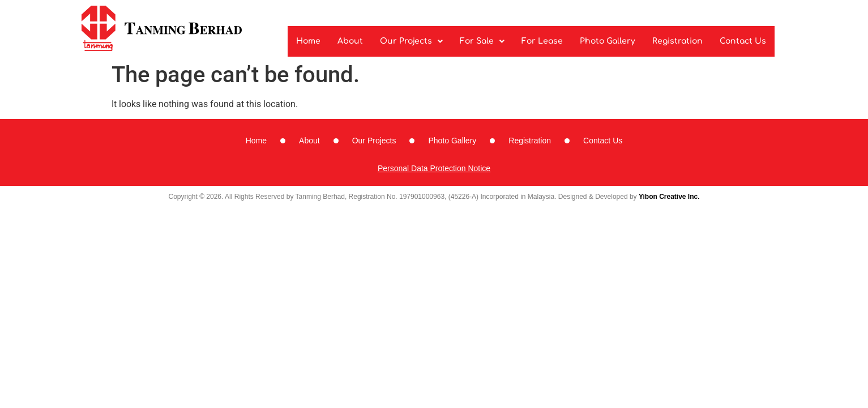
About (350, 41)
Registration (677, 41)
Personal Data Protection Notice (434, 168)
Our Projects (411, 41)
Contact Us (743, 41)
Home (308, 41)
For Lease (542, 41)
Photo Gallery (608, 41)
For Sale (482, 41)
